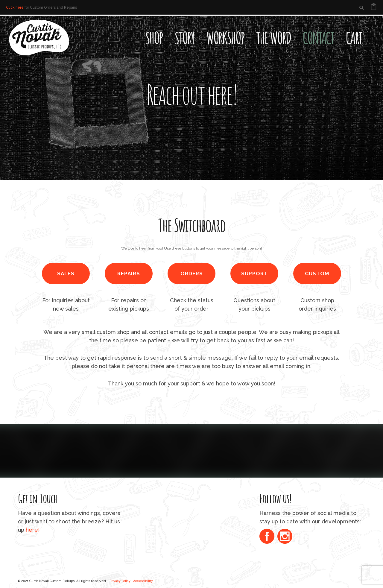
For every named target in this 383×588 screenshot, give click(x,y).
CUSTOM (317, 274)
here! (33, 530)
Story (184, 38)
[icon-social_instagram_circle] (285, 537)
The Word (273, 38)
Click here (15, 7)
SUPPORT (254, 274)
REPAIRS (129, 274)
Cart (354, 38)
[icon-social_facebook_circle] (268, 537)
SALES (66, 274)
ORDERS (192, 274)
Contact (318, 38)
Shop (154, 38)
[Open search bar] (374, 26)
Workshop (225, 38)
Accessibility (143, 581)
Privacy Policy (120, 581)
